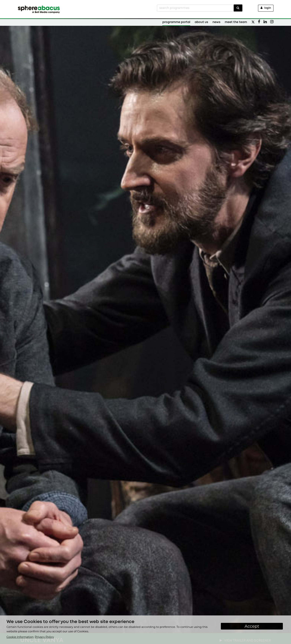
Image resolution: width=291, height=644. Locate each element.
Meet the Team (236, 22)
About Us (201, 22)
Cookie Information (20, 637)
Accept (252, 626)
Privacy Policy (44, 637)
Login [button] (266, 8)
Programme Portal (176, 22)
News (216, 22)
